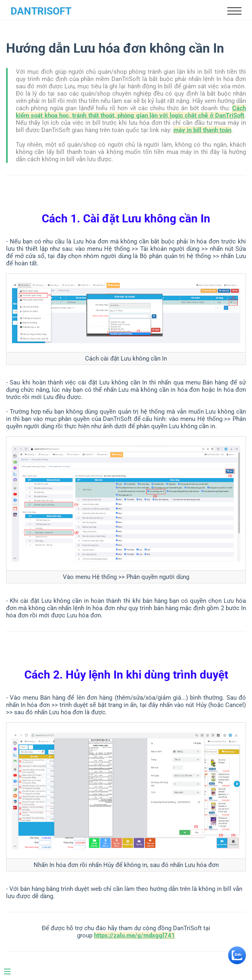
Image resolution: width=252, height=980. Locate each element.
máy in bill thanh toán (202, 130)
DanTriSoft (41, 11)
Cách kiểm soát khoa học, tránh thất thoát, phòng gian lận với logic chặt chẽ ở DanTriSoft (131, 112)
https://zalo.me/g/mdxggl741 (135, 935)
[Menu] (11, 968)
